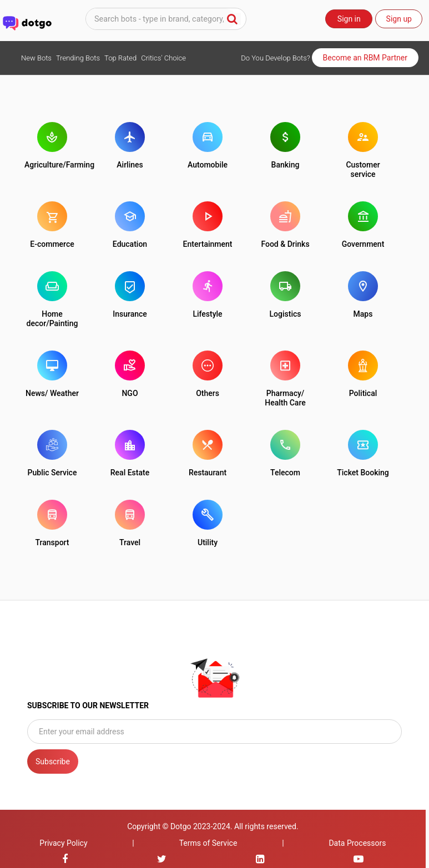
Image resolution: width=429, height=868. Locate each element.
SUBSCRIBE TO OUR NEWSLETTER (88, 705)
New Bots (36, 58)
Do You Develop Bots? (275, 58)
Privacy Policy (63, 843)
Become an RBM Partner (365, 58)
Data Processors (357, 843)
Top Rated (120, 58)
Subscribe (53, 762)
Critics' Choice (163, 58)
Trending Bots (78, 58)
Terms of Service (208, 843)
